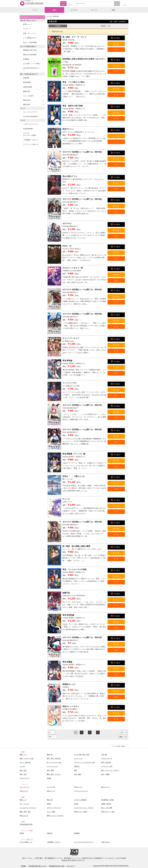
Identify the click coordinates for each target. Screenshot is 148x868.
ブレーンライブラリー (31, 112)
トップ (35, 10)
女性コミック (51, 791)
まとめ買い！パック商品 (31, 64)
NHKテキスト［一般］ (108, 812)
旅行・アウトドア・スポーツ (110, 770)
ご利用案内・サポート (31, 140)
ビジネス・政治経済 (80, 800)
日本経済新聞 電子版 (26, 824)
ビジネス (74, 10)
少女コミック (24, 791)
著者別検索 (27, 82)
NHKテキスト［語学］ (81, 812)
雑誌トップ (23, 800)
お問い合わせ (105, 842)
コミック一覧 (51, 787)
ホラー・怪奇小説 (25, 762)
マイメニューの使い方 (31, 144)
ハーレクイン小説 (107, 766)
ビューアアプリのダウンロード (84, 842)
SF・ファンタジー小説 (54, 762)
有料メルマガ (24, 816)
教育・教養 (50, 770)
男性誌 (49, 804)
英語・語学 (23, 770)
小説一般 (104, 755)
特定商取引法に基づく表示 (57, 866)
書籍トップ (23, 755)
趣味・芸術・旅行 (25, 812)
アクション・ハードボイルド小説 (84, 762)
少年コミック (78, 787)
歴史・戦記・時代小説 (54, 758)
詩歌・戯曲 (77, 774)
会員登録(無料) (28, 129)
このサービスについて (31, 124)
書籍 (54, 10)
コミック (94, 10)
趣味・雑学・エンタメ (54, 774)
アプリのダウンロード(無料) (30, 134)
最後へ (122, 737)
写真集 (49, 778)
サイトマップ (71, 866)
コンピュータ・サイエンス (28, 808)
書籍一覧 (50, 755)
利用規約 (24, 866)
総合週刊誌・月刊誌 (107, 800)
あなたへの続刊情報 (30, 42)
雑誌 (113, 10)
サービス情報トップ (26, 842)
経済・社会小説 (106, 762)
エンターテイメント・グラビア (84, 808)
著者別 (22, 833)
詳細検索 (26, 78)
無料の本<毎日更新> (30, 55)
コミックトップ (25, 787)
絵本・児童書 (105, 774)
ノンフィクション (52, 766)
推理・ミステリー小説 (27, 758)
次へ (123, 732)
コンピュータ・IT (107, 758)
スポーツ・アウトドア (54, 808)
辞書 (75, 770)
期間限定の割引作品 (30, 50)
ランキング (27, 29)
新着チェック (28, 24)
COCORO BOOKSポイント (32, 69)
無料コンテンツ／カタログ (55, 816)
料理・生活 (23, 774)
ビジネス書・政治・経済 (82, 755)
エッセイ (22, 766)
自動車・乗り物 (106, 804)
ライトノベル (78, 758)
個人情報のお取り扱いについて (38, 866)
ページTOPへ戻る (118, 746)
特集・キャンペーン (30, 33)
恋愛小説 (77, 766)
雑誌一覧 (50, 800)
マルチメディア (25, 778)
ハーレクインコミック (81, 791)
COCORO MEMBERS (31, 117)
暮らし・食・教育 (107, 808)
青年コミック (105, 787)
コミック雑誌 (51, 812)
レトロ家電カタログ (30, 38)
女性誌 (76, 804)
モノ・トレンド (25, 804)
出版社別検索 (28, 87)
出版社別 (50, 833)
